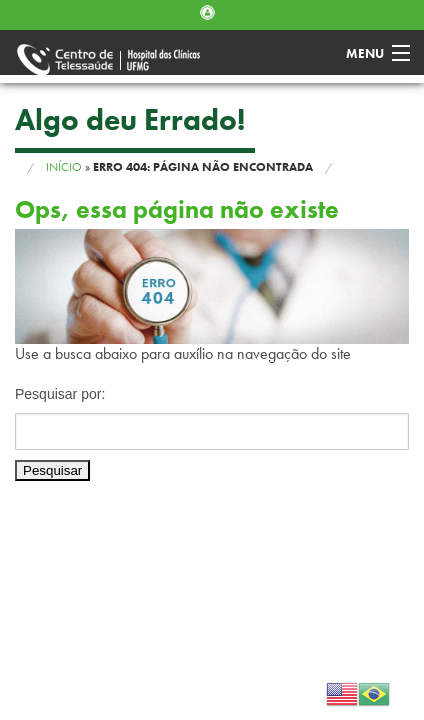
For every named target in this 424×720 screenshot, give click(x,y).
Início (64, 167)
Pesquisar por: (60, 394)
